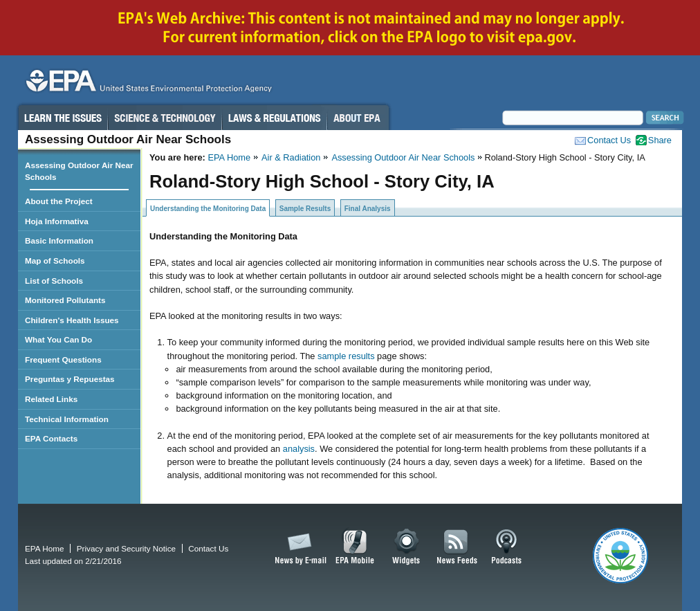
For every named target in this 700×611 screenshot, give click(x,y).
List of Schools (54, 281)
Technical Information (67, 419)
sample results (346, 356)
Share (660, 140)
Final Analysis (368, 209)
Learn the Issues (62, 118)
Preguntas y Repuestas (70, 379)
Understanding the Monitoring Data (208, 209)
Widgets (407, 547)
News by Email (298, 547)
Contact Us (609, 140)
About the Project (59, 201)
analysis (297, 449)
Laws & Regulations (274, 118)
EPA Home (229, 157)
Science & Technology (165, 118)
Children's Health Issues (72, 320)
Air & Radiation (291, 157)
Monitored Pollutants (65, 300)
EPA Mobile (355, 547)
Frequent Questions (63, 359)
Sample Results (305, 209)
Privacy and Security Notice (126, 548)
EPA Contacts (51, 438)
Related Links (51, 399)
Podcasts (506, 547)
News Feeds (457, 547)
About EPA (358, 118)
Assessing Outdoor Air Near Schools (403, 157)
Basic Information (59, 240)
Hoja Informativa (57, 221)
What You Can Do (58, 339)
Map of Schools (55, 261)
